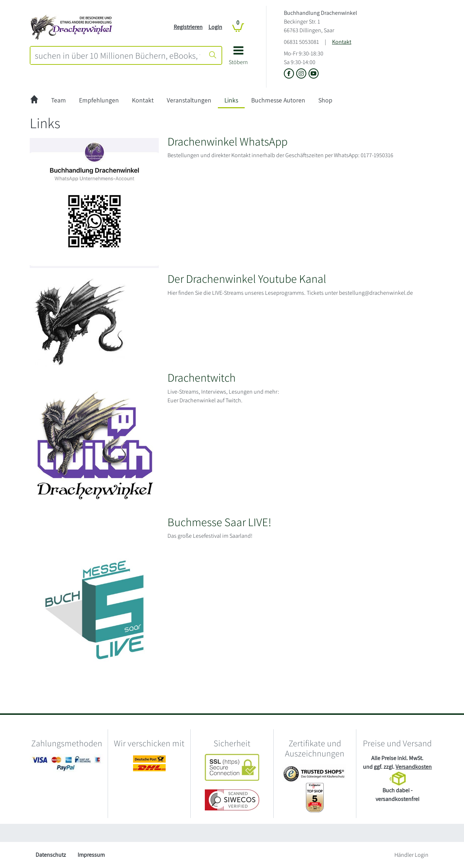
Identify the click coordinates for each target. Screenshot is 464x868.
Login (215, 27)
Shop (325, 100)
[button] (238, 58)
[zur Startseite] (34, 100)
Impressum (91, 855)
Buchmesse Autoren (278, 100)
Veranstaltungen (189, 100)
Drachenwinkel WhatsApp (227, 141)
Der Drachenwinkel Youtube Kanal (247, 278)
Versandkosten (414, 767)
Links (231, 100)
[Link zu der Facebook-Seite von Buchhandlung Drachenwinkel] (290, 74)
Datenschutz (51, 855)
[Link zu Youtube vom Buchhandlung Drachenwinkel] (314, 74)
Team (59, 100)
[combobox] (117, 55)
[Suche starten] (213, 55)
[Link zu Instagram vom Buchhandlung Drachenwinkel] (302, 74)
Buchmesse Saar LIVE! (219, 522)
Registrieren (188, 27)
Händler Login (411, 855)
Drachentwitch (202, 377)
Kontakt (342, 42)
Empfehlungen (99, 100)
